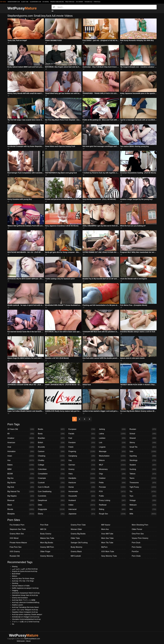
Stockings (143, 460)
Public (113, 496)
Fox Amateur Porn (17, 525)
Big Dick (21, 487)
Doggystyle (51, 509)
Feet (82, 438)
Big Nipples (21, 496)
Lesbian (113, 438)
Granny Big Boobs (78, 534)
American (21, 443)
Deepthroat (51, 500)
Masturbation (113, 456)
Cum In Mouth (51, 487)
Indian (82, 505)
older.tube (25, 2)
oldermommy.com (35, 2)
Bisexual (21, 500)
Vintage (143, 500)
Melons (15, 576)
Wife (143, 514)
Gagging (15, 590)
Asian (21, 456)
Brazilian (51, 438)
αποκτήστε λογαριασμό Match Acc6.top (26, 593)
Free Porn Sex (70, 2)
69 (21, 434)
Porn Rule (97, 2)
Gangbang (82, 456)
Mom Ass (105, 529)
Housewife (82, 496)
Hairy (82, 474)
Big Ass (21, 478)
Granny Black (76, 552)
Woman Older (76, 529)
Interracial (82, 509)
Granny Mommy (47, 556)
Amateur (21, 438)
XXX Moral (46, 2)
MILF (113, 465)
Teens (143, 478)
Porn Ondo (136, 556)
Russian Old (88, 2)
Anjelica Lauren (17, 605)
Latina (113, 434)
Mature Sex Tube (47, 538)
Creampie (51, 478)
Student (143, 465)
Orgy (113, 474)
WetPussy (22, 8)
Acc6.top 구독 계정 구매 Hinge (23, 581)
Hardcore (82, 483)
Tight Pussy (143, 487)
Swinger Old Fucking (79, 543)
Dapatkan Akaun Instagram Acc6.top (25, 612)
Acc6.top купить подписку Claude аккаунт (27, 614)
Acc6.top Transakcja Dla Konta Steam (25, 607)
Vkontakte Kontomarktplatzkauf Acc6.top (26, 619)
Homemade (82, 492)
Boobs (51, 429)
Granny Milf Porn (47, 547)
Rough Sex (113, 514)
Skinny (143, 443)
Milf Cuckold (76, 556)
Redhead (113, 505)
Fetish (82, 447)
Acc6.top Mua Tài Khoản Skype (23, 578)
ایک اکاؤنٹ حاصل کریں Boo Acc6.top (25, 569)
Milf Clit (43, 529)
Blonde (21, 509)
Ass (21, 460)
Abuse (28, 641)
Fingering (82, 451)
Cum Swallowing (51, 492)
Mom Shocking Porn (140, 525)
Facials (82, 434)
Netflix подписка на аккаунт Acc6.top (25, 588)
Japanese (82, 514)
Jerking (113, 429)
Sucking (143, 469)
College (51, 465)
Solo (143, 451)
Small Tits (143, 447)
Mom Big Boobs (47, 543)
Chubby (51, 460)
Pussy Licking (113, 500)
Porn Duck (136, 543)
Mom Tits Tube (107, 543)
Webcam (143, 505)
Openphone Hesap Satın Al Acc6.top (25, 595)
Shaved (143, 438)
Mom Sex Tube (107, 538)
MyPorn (104, 547)
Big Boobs (21, 483)
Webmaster (21, 641)
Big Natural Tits (21, 492)
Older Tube (75, 538)
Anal (21, 447)
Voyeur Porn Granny (140, 538)
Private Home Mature (57, 2)
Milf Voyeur (106, 525)
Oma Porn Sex (138, 534)
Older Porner (137, 529)
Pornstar (113, 487)
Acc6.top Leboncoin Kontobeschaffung (26, 602)
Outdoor (113, 478)
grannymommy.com (14, 2)
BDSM (21, 474)
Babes (21, 465)
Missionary (113, 469)
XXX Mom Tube (108, 552)
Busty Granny (46, 534)
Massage (113, 451)
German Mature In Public (21, 586)
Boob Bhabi (16, 574)
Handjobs (82, 478)
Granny (82, 469)
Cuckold (51, 483)
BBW (21, 469)
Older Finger (45, 552)
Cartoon (51, 451)
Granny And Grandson (20, 598)
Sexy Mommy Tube (109, 556)
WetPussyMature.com (32, 639)
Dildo (51, 505)
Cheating (51, 456)
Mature (113, 460)
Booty (51, 434)
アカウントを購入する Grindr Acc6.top (26, 622)
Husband (82, 500)
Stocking (15, 583)
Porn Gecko (137, 547)
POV (113, 492)
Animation (21, 451)
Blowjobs (21, 514)
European (82, 429)
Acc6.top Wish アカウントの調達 (24, 600)
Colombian (51, 469)
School (143, 434)
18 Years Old (21, 429)
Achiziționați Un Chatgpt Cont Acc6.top (26, 617)
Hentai (82, 487)
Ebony (51, 514)
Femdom (82, 443)
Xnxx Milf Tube (107, 534)
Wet (143, 509)
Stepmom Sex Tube (18, 529)
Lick (113, 443)
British (51, 443)
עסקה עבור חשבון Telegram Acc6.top (25, 610)
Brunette (51, 447)
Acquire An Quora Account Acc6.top (25, 571)
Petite (113, 483)
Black (21, 505)
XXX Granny (79, 2)
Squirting (143, 456)
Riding (113, 509)
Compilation (51, 474)
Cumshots (51, 496)
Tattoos (143, 474)
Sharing (15, 567)
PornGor (135, 552)
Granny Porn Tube (78, 525)
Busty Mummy (76, 547)
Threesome (143, 483)
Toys (143, 496)
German (82, 465)
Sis (13, 624)
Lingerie (113, 447)
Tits (143, 492)
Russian (143, 429)
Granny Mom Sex (17, 534)
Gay (82, 460)
